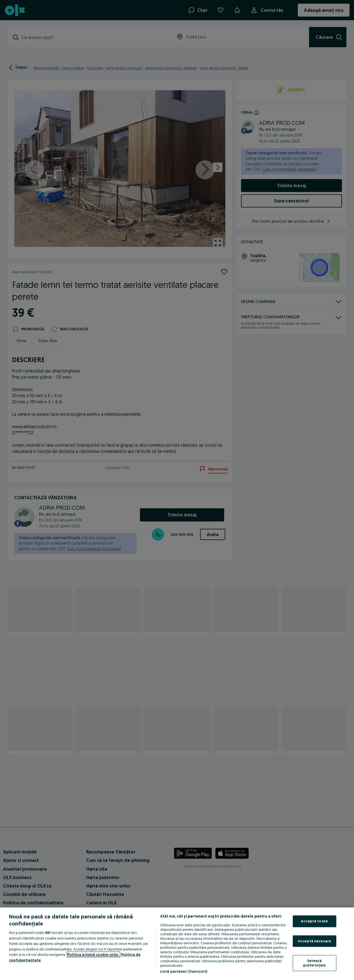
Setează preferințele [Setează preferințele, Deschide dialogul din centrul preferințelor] (315, 963)
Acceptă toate (314, 921)
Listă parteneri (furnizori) (184, 971)
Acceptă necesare (314, 941)
